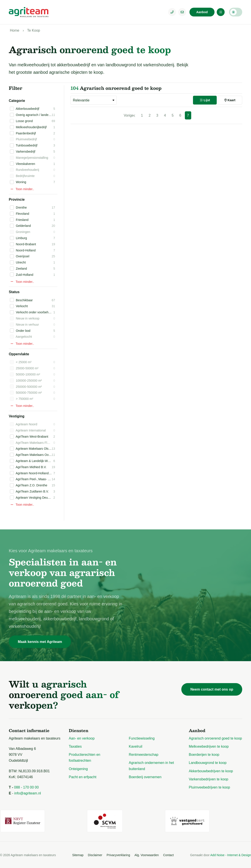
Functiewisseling (142, 738)
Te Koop (34, 30)
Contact (168, 854)
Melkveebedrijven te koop (209, 746)
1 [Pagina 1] (142, 115)
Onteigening (78, 769)
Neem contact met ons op (212, 689)
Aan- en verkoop (82, 738)
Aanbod (202, 12)
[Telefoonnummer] (172, 12)
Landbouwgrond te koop (208, 763)
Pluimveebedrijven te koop (209, 787)
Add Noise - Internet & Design (231, 854)
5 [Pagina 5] (173, 115)
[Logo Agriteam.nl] (29, 12)
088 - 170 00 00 (26, 787)
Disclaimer (95, 854)
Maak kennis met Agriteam (40, 642)
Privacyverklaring (118, 854)
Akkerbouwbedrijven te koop (211, 771)
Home (15, 30)
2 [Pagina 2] (150, 115)
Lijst (205, 100)
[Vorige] (129, 115)
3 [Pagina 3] (157, 115)
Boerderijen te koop (204, 755)
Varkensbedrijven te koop (208, 779)
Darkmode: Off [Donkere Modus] (236, 12)
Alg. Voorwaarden (147, 854)
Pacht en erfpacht (83, 777)
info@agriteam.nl (28, 793)
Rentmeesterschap (144, 755)
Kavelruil (136, 746)
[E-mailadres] (182, 12)
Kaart (230, 100)
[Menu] (221, 12)
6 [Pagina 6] (180, 115)
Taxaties (75, 746)
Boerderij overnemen (145, 777)
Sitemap (78, 854)
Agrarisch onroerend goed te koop (215, 738)
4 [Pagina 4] (165, 115)
